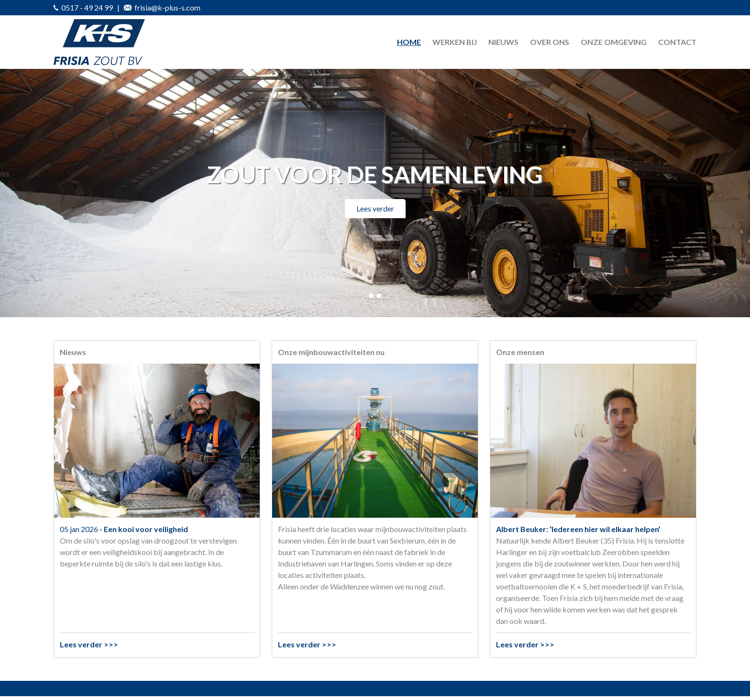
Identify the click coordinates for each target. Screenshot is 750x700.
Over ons (550, 42)
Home (409, 42)
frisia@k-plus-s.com (162, 7)
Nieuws (503, 42)
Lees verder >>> (89, 644)
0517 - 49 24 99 (83, 7)
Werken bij (455, 42)
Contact (677, 42)
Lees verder (375, 208)
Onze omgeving (614, 42)
